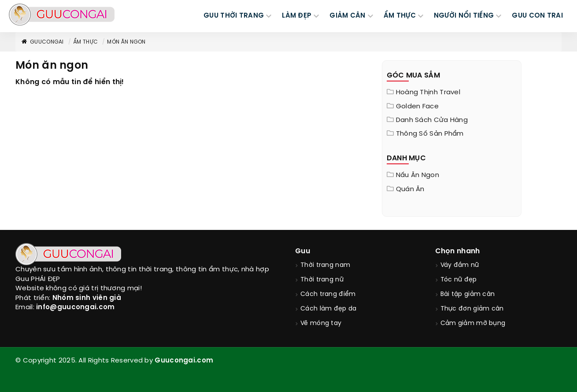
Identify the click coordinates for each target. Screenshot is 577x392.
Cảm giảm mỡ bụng (473, 324)
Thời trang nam (325, 265)
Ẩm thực (85, 42)
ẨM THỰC (400, 16)
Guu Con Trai (537, 16)
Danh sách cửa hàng (432, 120)
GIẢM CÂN (347, 16)
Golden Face (417, 107)
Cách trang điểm (328, 294)
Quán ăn (410, 189)
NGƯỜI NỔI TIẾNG (464, 16)
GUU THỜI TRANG (234, 16)
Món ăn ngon (126, 42)
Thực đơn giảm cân (472, 309)
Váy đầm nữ (460, 265)
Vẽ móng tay (321, 324)
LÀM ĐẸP (297, 16)
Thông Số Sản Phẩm (430, 134)
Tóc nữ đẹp (459, 280)
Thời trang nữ (322, 280)
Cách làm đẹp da (329, 309)
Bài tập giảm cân (468, 294)
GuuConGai (42, 42)
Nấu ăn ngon (418, 175)
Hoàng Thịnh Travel (428, 92)
